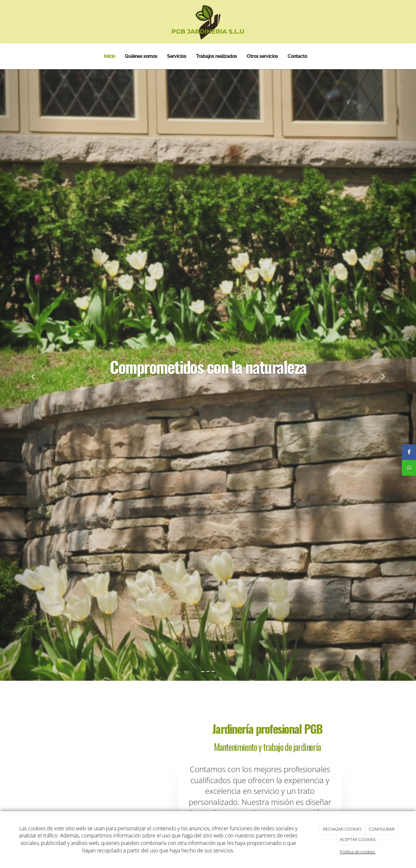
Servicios (177, 56)
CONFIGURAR (382, 829)
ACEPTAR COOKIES (358, 839)
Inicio (110, 56)
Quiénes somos (141, 56)
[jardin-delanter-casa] (156, 753)
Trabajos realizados (216, 56)
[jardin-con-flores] (113, 798)
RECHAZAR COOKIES (342, 829)
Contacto (297, 56)
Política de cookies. (358, 852)
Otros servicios (262, 56)
